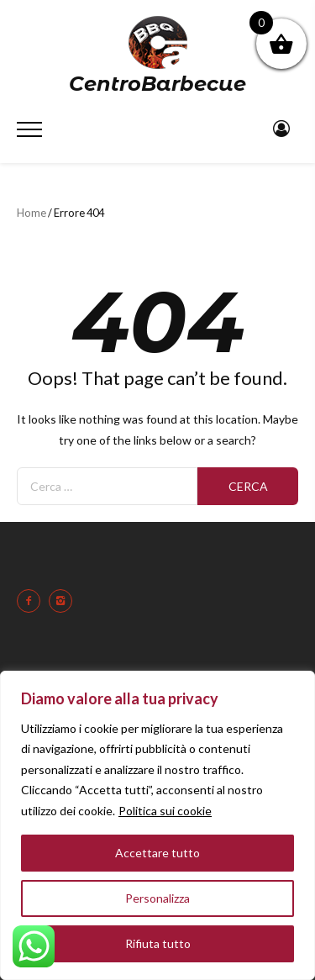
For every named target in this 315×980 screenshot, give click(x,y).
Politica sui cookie (165, 811)
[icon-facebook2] (33, 601)
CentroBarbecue (157, 84)
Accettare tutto (157, 853)
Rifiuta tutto (158, 943)
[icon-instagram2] (65, 601)
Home (31, 213)
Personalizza (157, 898)
